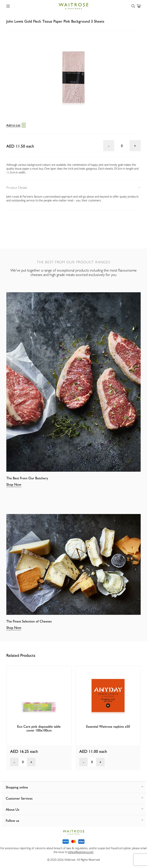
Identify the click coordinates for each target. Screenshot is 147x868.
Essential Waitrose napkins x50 (108, 726)
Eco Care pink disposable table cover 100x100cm (39, 728)
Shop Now (14, 484)
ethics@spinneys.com (81, 852)
